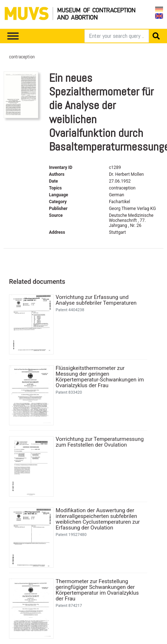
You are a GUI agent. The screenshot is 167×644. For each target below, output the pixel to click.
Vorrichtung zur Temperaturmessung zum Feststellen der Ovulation (100, 442)
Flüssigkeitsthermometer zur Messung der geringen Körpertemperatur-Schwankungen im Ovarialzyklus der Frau (100, 377)
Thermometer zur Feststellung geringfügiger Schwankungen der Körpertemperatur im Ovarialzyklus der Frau (97, 590)
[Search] (117, 36)
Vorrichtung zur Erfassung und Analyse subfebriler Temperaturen (96, 300)
